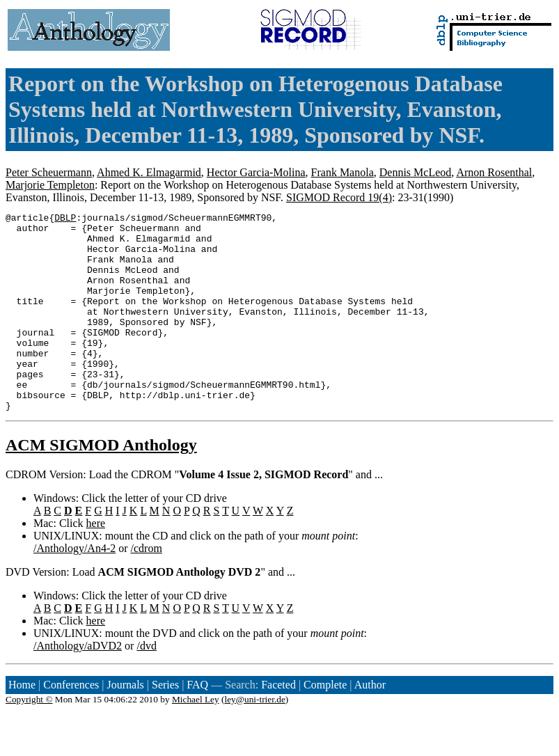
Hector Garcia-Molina (256, 172)
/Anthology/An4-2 (74, 588)
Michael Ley (196, 739)
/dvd (146, 685)
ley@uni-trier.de (254, 739)
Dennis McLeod (416, 172)
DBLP (65, 219)
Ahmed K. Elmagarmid (149, 172)
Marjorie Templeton (50, 185)
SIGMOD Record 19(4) (339, 197)
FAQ (197, 724)
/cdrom (147, 588)
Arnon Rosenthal (494, 172)
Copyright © (29, 739)
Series (165, 724)
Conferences (71, 724)
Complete (325, 724)
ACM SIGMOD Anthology (101, 485)
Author (370, 724)
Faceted (278, 724)
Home (22, 724)
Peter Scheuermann (49, 172)
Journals (125, 724)
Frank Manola (343, 172)
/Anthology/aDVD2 (78, 685)
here (96, 563)
